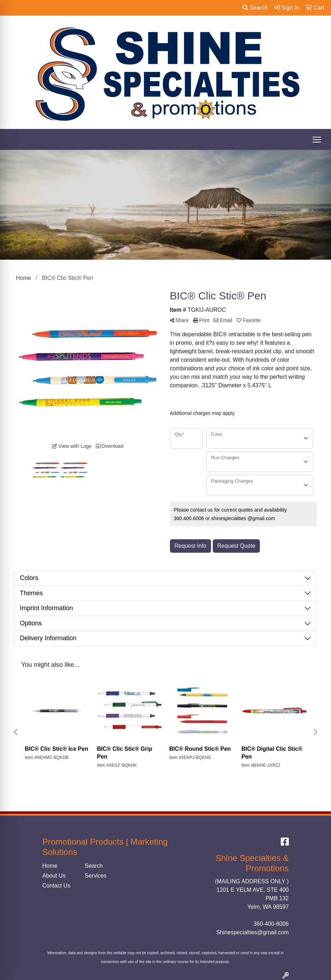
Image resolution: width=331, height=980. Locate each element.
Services (96, 876)
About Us (54, 876)
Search (255, 8)
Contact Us (56, 886)
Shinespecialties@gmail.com (253, 932)
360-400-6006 (271, 924)
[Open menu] (317, 140)
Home (50, 866)
